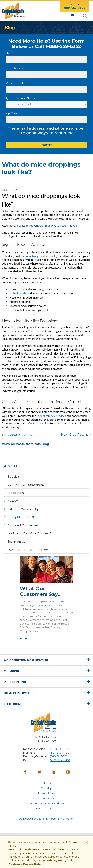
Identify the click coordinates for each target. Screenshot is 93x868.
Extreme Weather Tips (24, 509)
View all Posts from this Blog (26, 444)
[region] (46, 852)
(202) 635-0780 (60, 760)
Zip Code (12, 113)
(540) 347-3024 (60, 756)
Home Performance (20, 693)
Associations (16, 493)
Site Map (47, 788)
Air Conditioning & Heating (26, 660)
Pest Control (15, 682)
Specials (14, 477)
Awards (13, 501)
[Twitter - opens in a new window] (39, 772)
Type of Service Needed (22, 98)
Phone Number (16, 83)
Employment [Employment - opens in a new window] (46, 783)
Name (10, 53)
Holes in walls (18, 293)
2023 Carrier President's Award (30, 550)
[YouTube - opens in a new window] (68, 772)
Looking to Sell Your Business (46, 803)
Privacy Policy (47, 793)
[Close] (87, 842)
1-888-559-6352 (63, 46)
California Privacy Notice (26, 864)
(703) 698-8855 (60, 749)
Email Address (15, 68)
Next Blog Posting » (76, 435)
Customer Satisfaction (47, 798)
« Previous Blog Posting (20, 435)
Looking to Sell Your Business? (29, 533)
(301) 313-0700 (60, 753)
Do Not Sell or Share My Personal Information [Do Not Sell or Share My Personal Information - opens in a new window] (46, 819)
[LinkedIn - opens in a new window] (54, 772)
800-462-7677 (75, 8)
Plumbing (11, 671)
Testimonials (16, 542)
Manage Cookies (46, 809)
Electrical (13, 704)
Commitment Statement (26, 485)
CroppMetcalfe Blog (23, 517)
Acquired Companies (23, 525)
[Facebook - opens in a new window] (25, 772)
